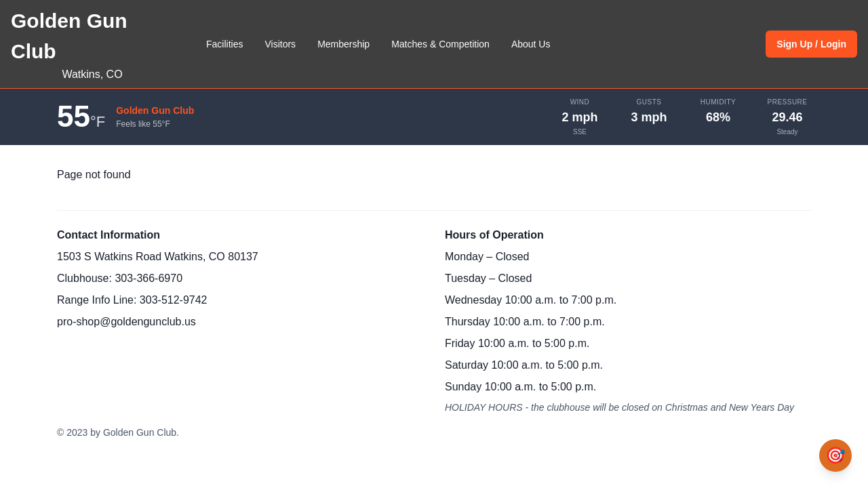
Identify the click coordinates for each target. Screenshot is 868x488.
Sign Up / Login (811, 44)
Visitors (280, 44)
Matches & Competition (440, 44)
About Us (531, 44)
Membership (343, 44)
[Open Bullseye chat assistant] (835, 455)
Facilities (224, 44)
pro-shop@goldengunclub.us (126, 322)
